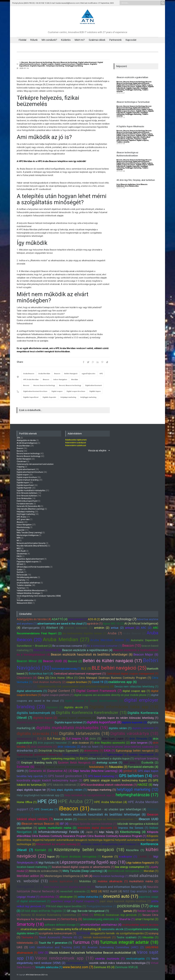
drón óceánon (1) (83, 743)
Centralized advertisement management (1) (80, 674)
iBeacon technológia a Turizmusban (133, 102)
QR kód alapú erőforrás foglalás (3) (44, 911)
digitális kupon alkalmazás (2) (77, 718)
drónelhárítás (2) (27, 751)
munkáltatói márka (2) (144, 881)
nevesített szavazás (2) (75, 891)
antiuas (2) (132, 628)
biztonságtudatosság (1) (66, 669)
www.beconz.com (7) (78, 967)
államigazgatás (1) (33, 628)
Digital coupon (47, 64)
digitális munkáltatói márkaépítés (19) (72, 728)
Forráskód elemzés (25, 504)
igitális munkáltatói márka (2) (57, 828)
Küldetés (66, 40)
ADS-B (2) (94, 619)
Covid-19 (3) (100, 682)
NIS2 (19, 548)
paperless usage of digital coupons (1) (75, 901)
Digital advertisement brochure (35, 391)
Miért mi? (80, 40)
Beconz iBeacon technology (65, 62)
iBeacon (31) (74, 809)
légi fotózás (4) (49, 863)
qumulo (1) (130, 911)
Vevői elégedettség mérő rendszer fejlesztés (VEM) (39, 596)
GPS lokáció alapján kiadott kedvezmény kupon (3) (118, 780)
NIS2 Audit (21, 551)
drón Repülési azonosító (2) (112, 743)
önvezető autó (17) (121, 896)
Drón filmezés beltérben (126, 184)
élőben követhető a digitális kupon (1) (111, 759)
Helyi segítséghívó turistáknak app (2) (40, 795)
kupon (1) (53, 857)
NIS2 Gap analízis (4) (137, 891)
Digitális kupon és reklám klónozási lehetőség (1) (128, 718)
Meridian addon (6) (30, 876)
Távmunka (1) (29, 937)
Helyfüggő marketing (74, 66)
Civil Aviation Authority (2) (49, 682)
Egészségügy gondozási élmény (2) (39, 755)
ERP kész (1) (132, 763)
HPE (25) (47, 801)
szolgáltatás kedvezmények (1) (57, 933)
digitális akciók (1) (76, 707)
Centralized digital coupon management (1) (132, 674)
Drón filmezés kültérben (27, 496)
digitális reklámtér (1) (145, 728)
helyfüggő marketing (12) (137, 789)
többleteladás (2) (27, 943)
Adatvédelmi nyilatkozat (76, 445)
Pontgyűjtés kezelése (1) (102, 906)
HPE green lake (23, 519)
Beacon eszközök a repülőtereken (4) (87, 650)
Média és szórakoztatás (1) (46, 871)
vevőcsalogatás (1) (138, 959)
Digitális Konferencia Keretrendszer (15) (91, 713)
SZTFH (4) (83, 933)
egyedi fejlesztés (89, 374)
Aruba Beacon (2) (134, 633)
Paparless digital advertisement (30, 559)
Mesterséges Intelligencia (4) (64, 876)
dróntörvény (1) (93, 751)
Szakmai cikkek (97, 40)
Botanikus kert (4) (41, 674)
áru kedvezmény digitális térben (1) (84, 633)
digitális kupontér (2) (134, 722)
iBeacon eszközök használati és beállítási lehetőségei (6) (103, 814)
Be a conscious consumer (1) (104, 646)
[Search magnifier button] (163, 3)
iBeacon (46, 380)
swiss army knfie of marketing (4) (79, 929)
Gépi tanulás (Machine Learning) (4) (98, 771)
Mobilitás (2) (88, 881)
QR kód (20, 564)
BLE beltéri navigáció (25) (119, 668)
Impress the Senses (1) (133, 828)
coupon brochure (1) (79, 682)
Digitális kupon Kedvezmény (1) (35, 722)
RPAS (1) (87, 915)
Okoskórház (22, 554)
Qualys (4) (116, 911)
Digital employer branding (28, 480)
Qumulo (20, 572)
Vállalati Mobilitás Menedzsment (31, 591)
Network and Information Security (31, 543)
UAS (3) (22, 947)
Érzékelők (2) (150, 763)
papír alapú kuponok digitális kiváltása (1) (125, 901)
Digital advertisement (87, 62)
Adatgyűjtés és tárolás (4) (34, 619)
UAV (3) (43, 953)
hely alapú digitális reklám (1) (69, 790)
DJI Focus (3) (56, 739)
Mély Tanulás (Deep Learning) (29, 533)
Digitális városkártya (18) (134, 733)
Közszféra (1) (135, 850)
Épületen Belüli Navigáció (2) (77, 763)
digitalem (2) (55, 707)
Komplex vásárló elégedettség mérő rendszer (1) (110, 844)
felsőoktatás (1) (99, 767)
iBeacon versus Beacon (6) (40, 824)
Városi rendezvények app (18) (64, 958)
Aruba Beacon (29, 374)
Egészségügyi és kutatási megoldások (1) (132, 755)
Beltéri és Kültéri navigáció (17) (112, 661)
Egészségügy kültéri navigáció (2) (84, 755)
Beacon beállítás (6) (47, 650)
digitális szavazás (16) (37, 733)
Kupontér (130, 139)
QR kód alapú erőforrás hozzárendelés (33, 567)
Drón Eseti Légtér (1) (115, 739)
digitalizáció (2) (26, 739)
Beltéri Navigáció (71, 374)
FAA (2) (40, 767)
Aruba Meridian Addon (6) (110, 640)
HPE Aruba (21, 517)
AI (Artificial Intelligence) (27, 443)
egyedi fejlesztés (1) (29, 759)
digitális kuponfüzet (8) (104, 722)
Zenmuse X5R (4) (126, 967)
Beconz (25, 62)
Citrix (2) (43, 678)
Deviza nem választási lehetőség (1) (136, 686)
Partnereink (115, 40)
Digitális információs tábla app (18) (124, 707)
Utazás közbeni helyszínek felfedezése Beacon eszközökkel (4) (93, 953)
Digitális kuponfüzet (31, 397)
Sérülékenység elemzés (27, 577)
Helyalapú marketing (55, 66)
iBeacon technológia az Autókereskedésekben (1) (108, 819)
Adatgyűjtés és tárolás (26, 440)
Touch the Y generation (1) (55, 943)
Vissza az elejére (97, 450)
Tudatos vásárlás (123, 142)
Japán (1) (92, 832)
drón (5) (95, 739)
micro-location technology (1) (111, 876)
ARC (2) (146, 628)
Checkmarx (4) (27, 678)
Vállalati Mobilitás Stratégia (28, 593)
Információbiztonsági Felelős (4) (61, 832)
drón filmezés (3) (141, 739)
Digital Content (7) (61, 691)
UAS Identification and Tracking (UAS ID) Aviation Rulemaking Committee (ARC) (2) (87, 947)
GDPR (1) (22, 771)
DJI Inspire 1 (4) (77, 739)
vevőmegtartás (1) (77, 963)
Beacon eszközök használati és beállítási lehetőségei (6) (92, 654)
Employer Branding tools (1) (39, 763)
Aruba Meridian (44, 374)
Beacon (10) (132, 645)
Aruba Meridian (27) (66, 639)
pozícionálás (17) (133, 906)
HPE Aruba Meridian (31, 380)
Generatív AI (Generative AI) (29, 506)
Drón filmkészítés (132, 186)
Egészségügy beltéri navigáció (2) (137, 751)
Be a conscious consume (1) (69, 646)
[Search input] (141, 3)
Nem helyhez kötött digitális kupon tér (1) (69, 887)
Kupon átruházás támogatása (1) (81, 857)
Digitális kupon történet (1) (71, 722)
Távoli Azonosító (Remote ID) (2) (60, 937)
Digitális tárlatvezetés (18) (84, 733)
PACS (19, 556)
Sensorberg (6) (72, 919)
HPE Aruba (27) (76, 801)
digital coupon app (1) (136, 691)
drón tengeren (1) (141, 743)
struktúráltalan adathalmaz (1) (38, 929)
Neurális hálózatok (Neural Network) (32, 546)
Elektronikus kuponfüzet (27, 501)
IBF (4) (64, 824)
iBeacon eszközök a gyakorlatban (132, 77)
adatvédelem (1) (78, 619)
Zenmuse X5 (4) (104, 967)
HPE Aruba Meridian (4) (111, 802)
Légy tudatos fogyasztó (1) (142, 863)
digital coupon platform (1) (58, 695)
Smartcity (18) (30, 924)
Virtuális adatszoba (25, 600)
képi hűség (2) (109, 832)
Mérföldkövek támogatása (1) (125, 871)
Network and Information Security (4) (121, 887)
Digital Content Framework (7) (99, 691)
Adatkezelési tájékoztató (76, 440)
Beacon (57, 374)
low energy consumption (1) (132, 867)
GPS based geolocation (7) (68, 776)
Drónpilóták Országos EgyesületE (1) (61, 751)
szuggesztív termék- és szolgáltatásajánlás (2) (119, 933)
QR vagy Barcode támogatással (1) (88, 911)
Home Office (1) (27, 802)
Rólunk (34, 40)
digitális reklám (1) (120, 728)
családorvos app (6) (122, 682)
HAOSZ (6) (145, 785)
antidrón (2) (102, 628)
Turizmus (21, 588)
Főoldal (23, 40)
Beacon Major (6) (146, 654)
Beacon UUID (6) (55, 661)
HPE (101, 374)
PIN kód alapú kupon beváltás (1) (66, 906)
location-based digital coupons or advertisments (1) (83, 867)
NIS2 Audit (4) (112, 891)
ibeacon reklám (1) (65, 819)
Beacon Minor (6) (29, 661)
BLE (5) (86, 669)
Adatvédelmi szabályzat (76, 443)
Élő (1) (84, 759)
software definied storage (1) (62, 925)
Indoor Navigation (60, 380)
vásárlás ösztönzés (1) (110, 959)
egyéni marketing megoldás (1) (61, 759)
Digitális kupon (83, 64)
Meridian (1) (151, 871)
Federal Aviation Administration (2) (67, 767)
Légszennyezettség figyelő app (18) (93, 862)
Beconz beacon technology (41, 62)
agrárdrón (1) (95, 624)
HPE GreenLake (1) (46, 809)
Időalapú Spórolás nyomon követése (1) (93, 824)
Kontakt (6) (43, 850)
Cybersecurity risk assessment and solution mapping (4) (76, 686)
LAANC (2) (145, 857)
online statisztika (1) (90, 897)
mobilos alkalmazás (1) (113, 881)
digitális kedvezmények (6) (36, 713)
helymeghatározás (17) (137, 795)
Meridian (75, 380)
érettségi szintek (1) (109, 763)
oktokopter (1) (68, 897)
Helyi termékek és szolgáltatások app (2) (90, 795)
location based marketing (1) (34, 867)
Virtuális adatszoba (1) (49, 967)
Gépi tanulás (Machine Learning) (30, 509)
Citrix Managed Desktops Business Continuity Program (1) (115, 678)
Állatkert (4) (55, 628)
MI (18, 540)
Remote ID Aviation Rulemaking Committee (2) (51, 915)
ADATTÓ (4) (60, 619)
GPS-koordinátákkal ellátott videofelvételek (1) (109, 785)
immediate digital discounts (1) (97, 828)
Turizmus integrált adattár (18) (129, 942)
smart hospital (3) (147, 919)
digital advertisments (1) (32, 691)
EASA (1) (109, 751)
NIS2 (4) (96, 891)
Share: (20, 362)
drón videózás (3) (69, 747)
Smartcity (21, 580)
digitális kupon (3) (45, 718)
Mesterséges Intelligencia (28, 535)
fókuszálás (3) (118, 767)
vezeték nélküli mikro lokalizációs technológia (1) (119, 963)
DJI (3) (42, 739)
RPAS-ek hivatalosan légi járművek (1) (118, 915)
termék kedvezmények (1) (99, 937)
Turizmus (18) (86, 942)
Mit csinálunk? (49, 40)
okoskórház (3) (49, 897)
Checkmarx (22, 461)
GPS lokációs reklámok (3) (63, 785)
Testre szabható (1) (129, 937)
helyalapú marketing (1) (102, 790)
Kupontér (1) (110, 857)
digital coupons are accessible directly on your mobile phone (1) (112, 695)
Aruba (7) (115, 633)
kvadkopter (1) (128, 857)
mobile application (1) (64, 881)
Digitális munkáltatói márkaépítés (31, 490)
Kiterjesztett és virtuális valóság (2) (58, 844)
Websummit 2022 (24, 603)
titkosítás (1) (150, 937)
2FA (18, 438)
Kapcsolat (131, 40)
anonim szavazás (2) (79, 628)
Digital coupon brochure (65, 64)
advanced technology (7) (119, 619)
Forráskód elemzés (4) (143, 767)
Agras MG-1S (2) (113, 624)
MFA (19, 538)
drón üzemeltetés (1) (44, 747)
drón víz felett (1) (92, 747)
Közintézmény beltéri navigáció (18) (89, 850)
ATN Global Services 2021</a (37, 975)
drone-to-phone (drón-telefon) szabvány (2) (131, 747)
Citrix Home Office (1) (64, 678)
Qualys (20, 570)
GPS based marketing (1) (103, 776)
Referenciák (22, 575)
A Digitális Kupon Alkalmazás (130, 126)
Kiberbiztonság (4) (133, 832)
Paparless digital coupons (139, 140)
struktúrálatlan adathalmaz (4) (101, 925)
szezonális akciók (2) (114, 929)
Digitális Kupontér (38, 66)
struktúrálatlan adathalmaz (28, 583)
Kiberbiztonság (23, 527)
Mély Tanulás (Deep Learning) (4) (85, 871)
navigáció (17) (30, 886)
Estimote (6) (25, 767)
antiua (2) (117, 628)
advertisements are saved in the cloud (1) (62, 624)
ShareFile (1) (127, 919)
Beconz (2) (75, 661)
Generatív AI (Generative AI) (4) (50, 771)
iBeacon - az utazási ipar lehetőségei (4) (118, 809)
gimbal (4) (130, 771)
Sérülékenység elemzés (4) (101, 919)
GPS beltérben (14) (135, 776)
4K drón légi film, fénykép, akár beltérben (136, 180)
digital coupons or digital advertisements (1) (94, 701)
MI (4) (88, 876)
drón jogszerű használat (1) (54, 743)
